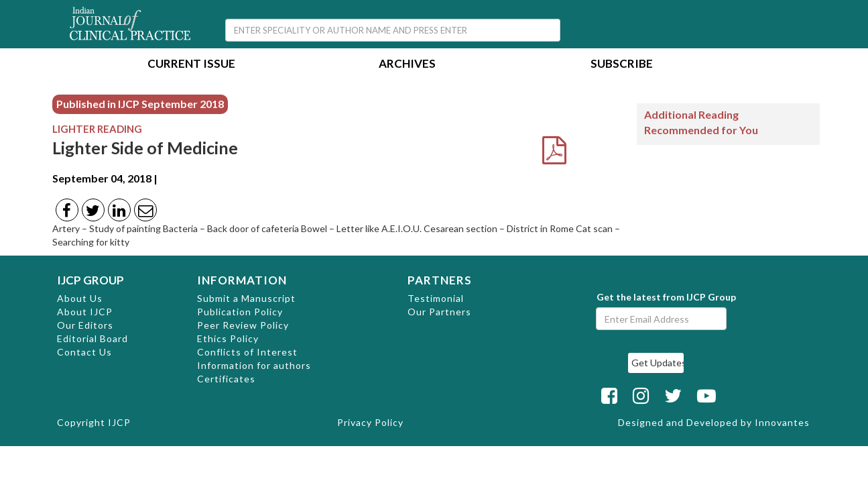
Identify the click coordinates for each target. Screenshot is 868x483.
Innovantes (782, 422)
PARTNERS (440, 280)
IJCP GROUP (90, 280)
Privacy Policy (370, 422)
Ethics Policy (228, 338)
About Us (80, 298)
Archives (407, 65)
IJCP (119, 422)
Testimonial (436, 298)
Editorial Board (92, 338)
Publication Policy (240, 312)
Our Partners (439, 312)
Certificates (226, 379)
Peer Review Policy (243, 325)
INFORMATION (242, 280)
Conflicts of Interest (247, 352)
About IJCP (85, 312)
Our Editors (85, 325)
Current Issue (191, 65)
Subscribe (622, 65)
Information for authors (254, 365)
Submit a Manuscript (246, 298)
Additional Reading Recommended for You (701, 122)
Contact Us (84, 352)
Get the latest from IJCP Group (666, 297)
